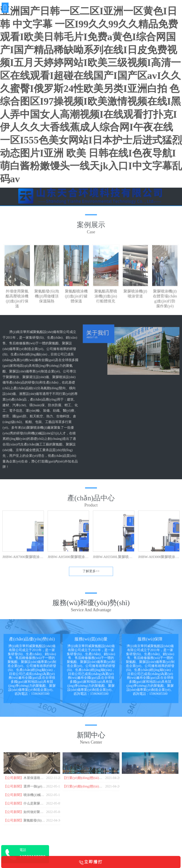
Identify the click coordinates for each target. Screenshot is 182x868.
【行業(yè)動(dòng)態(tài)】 (82, 782)
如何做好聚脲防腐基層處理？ (45, 816)
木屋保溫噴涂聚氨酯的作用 (43, 782)
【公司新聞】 (14, 782)
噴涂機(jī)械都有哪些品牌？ (44, 799)
